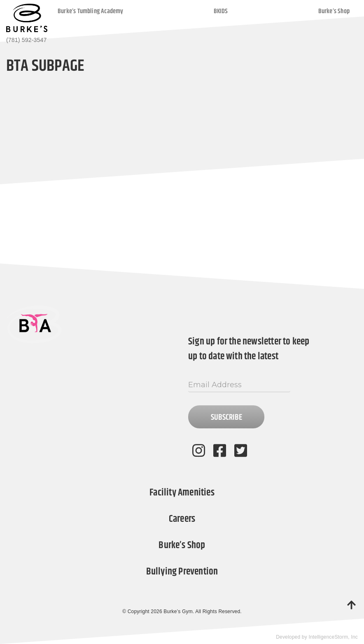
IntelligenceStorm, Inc (333, 637)
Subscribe (226, 417)
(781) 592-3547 (26, 40)
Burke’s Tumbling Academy (91, 11)
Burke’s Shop (334, 11)
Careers (182, 519)
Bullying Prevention (182, 572)
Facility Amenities (182, 493)
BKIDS (221, 11)
